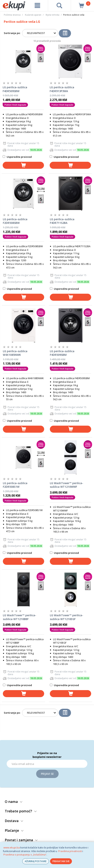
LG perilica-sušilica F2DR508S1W (15, 485)
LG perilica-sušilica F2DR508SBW (15, 221)
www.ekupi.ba (12, 847)
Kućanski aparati (33, 15)
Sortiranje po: (12, 33)
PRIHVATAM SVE (61, 861)
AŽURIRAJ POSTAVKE (36, 861)
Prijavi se (47, 774)
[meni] (37, 6)
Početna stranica (12, 15)
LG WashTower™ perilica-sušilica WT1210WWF (67, 485)
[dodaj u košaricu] (23, 165)
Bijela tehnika (53, 15)
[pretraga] (59, 6)
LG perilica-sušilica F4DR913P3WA (62, 89)
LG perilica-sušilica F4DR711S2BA (62, 221)
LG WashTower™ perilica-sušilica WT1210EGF (67, 617)
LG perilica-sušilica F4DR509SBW (15, 89)
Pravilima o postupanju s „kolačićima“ (25, 855)
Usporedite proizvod (17, 157)
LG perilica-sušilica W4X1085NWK (15, 353)
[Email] (47, 764)
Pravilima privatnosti (70, 851)
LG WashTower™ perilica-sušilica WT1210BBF (20, 617)
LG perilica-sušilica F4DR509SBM (62, 353)
